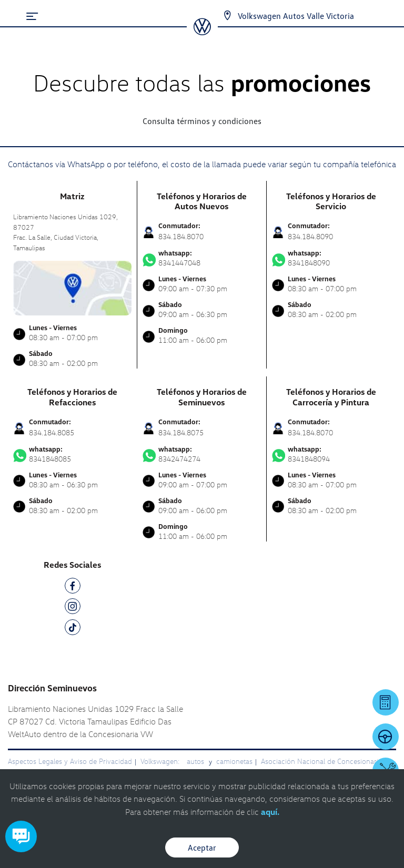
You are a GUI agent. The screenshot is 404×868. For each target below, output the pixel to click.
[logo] (202, 32)
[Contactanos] (218, 16)
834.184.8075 (181, 432)
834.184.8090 (310, 236)
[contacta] (72, 287)
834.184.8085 (52, 432)
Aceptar (202, 847)
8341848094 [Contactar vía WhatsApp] (331, 454)
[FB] (73, 588)
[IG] (73, 608)
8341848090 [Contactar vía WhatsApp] (331, 258)
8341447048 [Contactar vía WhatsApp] (202, 258)
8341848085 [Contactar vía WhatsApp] (73, 454)
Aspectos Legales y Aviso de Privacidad (70, 761)
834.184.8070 (181, 236)
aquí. (270, 812)
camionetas (234, 761)
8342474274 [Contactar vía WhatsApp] (202, 454)
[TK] (73, 629)
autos (196, 761)
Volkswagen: (161, 761)
